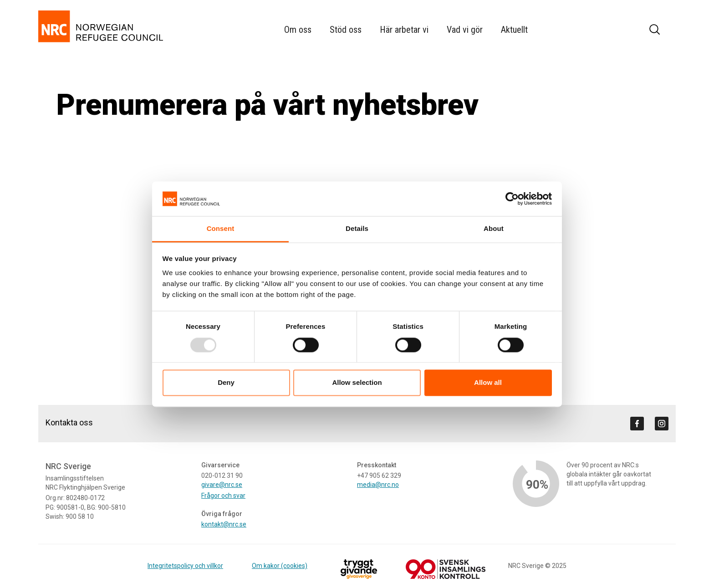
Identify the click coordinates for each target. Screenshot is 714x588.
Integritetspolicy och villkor (185, 566)
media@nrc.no (378, 485)
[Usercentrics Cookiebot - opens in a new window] (512, 199)
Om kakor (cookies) (280, 566)
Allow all (488, 383)
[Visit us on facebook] (637, 424)
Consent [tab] (221, 229)
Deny (226, 383)
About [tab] (494, 229)
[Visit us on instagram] (662, 424)
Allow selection (357, 383)
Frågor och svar (223, 496)
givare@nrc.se (222, 485)
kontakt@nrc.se (224, 524)
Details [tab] (357, 229)
